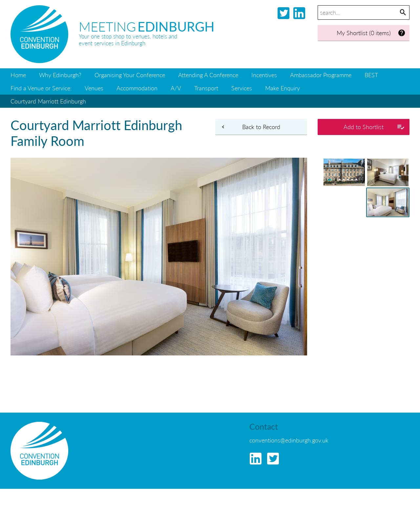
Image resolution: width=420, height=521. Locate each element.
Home (18, 75)
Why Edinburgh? (60, 75)
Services (242, 88)
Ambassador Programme (321, 75)
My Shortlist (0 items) (371, 33)
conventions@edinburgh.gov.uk (289, 440)
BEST (371, 75)
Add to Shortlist (374, 127)
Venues (94, 88)
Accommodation (137, 88)
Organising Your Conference (130, 75)
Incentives (264, 75)
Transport (206, 88)
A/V (176, 88)
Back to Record (250, 127)
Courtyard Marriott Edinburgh (48, 101)
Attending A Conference (208, 75)
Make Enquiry (283, 88)
